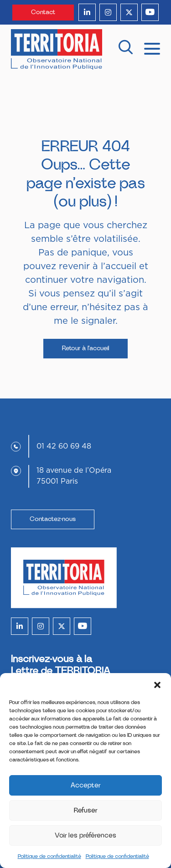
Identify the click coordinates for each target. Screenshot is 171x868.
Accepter (86, 785)
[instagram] (108, 12)
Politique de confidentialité (49, 856)
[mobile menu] (152, 48)
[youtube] (150, 12)
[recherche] (125, 49)
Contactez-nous (53, 519)
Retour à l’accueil (85, 348)
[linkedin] (87, 12)
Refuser (86, 810)
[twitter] (129, 12)
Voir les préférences (85, 835)
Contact (43, 12)
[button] (157, 684)
